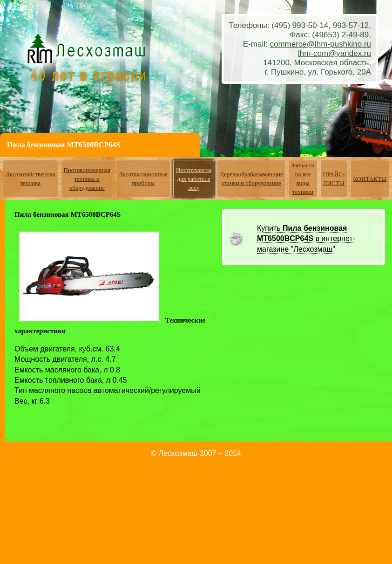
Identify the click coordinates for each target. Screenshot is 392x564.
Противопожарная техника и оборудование (87, 179)
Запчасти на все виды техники (303, 179)
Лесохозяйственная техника (30, 179)
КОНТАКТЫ (370, 179)
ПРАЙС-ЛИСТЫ (334, 179)
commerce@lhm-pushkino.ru (320, 44)
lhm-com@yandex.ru (335, 53)
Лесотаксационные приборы (143, 179)
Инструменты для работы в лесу (194, 179)
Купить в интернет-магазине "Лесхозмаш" (306, 239)
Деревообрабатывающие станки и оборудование (251, 179)
